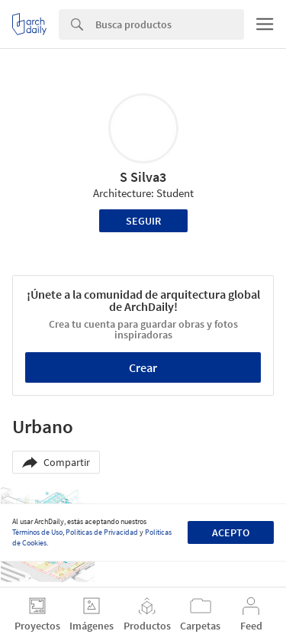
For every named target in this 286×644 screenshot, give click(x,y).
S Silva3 (143, 177)
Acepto (231, 532)
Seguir (143, 221)
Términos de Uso (37, 532)
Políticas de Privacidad (102, 532)
